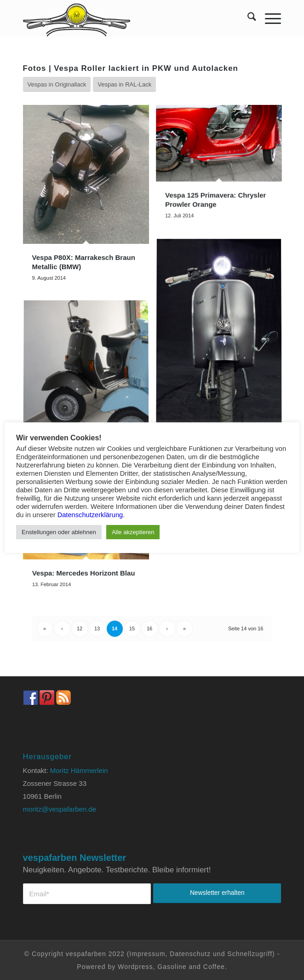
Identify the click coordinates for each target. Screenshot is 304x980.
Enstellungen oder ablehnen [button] (59, 532)
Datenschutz (190, 954)
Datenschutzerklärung (90, 515)
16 (149, 628)
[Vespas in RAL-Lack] (124, 84)
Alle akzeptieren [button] (133, 532)
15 (132, 628)
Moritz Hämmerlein (79, 770)
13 (97, 628)
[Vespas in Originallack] (57, 84)
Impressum (147, 954)
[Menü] (268, 18)
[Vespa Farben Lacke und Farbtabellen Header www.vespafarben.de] (126, 18)
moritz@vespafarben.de (60, 809)
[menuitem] (247, 18)
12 (80, 628)
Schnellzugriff (250, 954)
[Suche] (247, 18)
